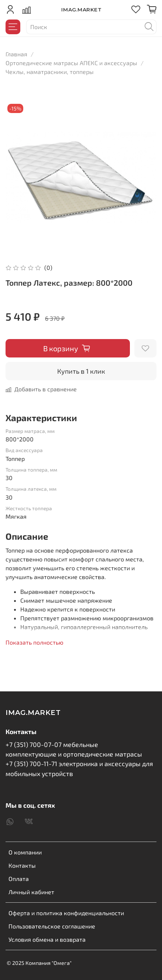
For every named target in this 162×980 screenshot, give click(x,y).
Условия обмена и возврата (47, 939)
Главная (16, 54)
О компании (25, 852)
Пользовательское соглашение (52, 926)
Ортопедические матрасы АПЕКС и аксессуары (71, 63)
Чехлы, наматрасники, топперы (50, 72)
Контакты (22, 865)
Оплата (19, 879)
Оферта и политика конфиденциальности (66, 913)
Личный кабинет (31, 892)
